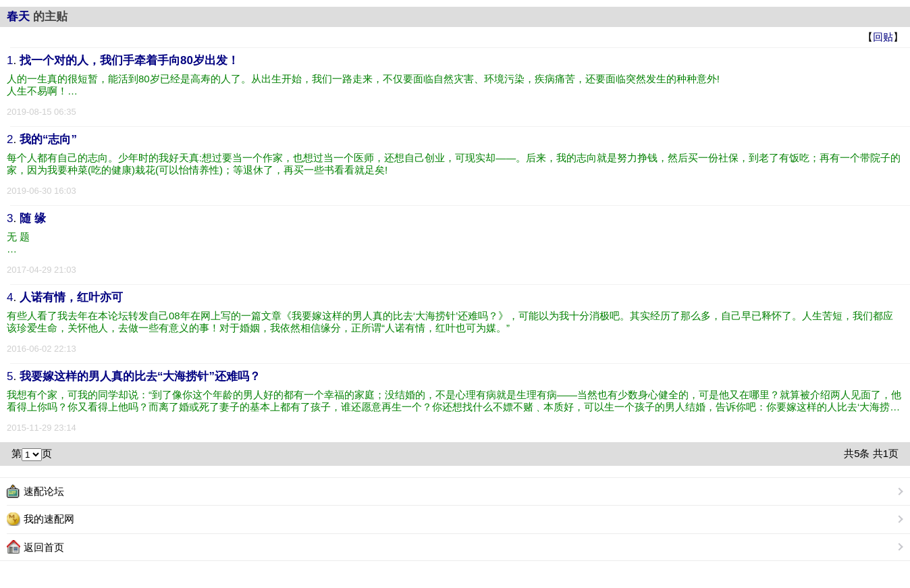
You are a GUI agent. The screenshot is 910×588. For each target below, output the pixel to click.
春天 (18, 17)
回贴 (883, 37)
